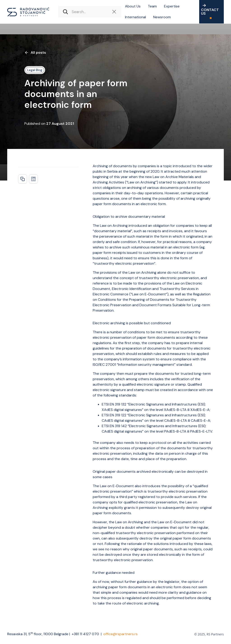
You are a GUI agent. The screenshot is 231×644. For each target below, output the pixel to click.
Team (152, 6)
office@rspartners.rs (120, 634)
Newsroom (162, 17)
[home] (28, 12)
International (135, 17)
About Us (133, 6)
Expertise (172, 6)
